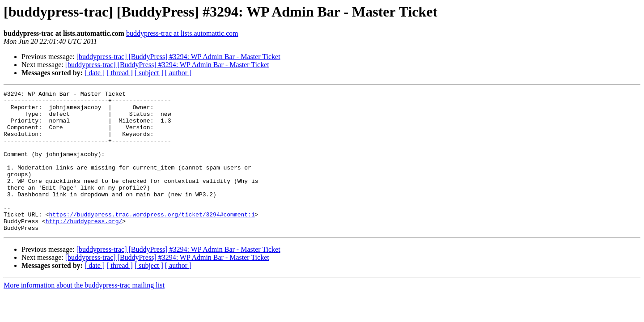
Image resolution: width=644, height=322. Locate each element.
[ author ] (178, 73)
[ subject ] (149, 73)
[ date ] (95, 73)
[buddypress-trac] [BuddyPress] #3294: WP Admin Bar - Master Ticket (178, 57)
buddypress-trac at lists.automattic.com (182, 33)
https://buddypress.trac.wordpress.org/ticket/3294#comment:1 (152, 240)
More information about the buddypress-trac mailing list (84, 313)
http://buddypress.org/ (84, 248)
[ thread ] (120, 73)
